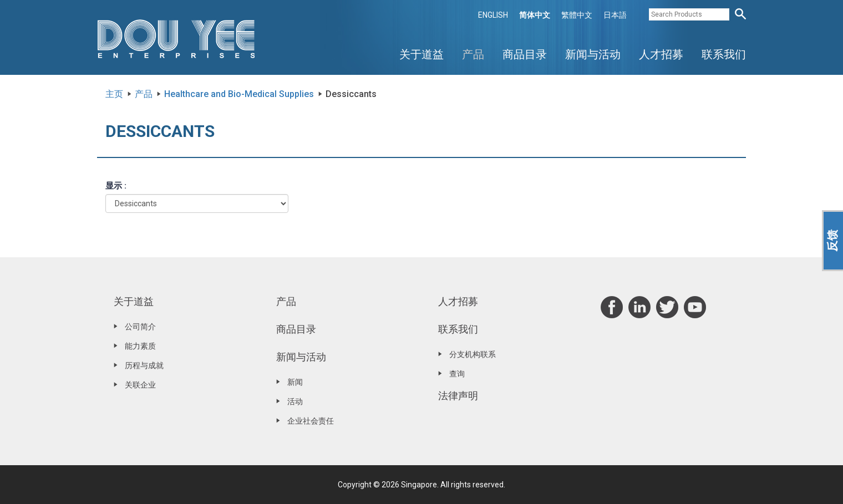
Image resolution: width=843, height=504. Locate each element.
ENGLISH (493, 15)
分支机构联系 (473, 354)
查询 (457, 374)
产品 (473, 54)
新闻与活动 (593, 54)
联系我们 (724, 54)
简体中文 (535, 15)
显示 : (116, 186)
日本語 (615, 15)
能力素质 (140, 346)
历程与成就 (144, 365)
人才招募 (661, 54)
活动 (295, 401)
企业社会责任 (311, 421)
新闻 (295, 382)
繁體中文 (577, 15)
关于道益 (421, 54)
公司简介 (140, 327)
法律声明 (458, 396)
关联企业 (140, 385)
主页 (114, 94)
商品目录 (525, 54)
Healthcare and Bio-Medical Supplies (239, 94)
